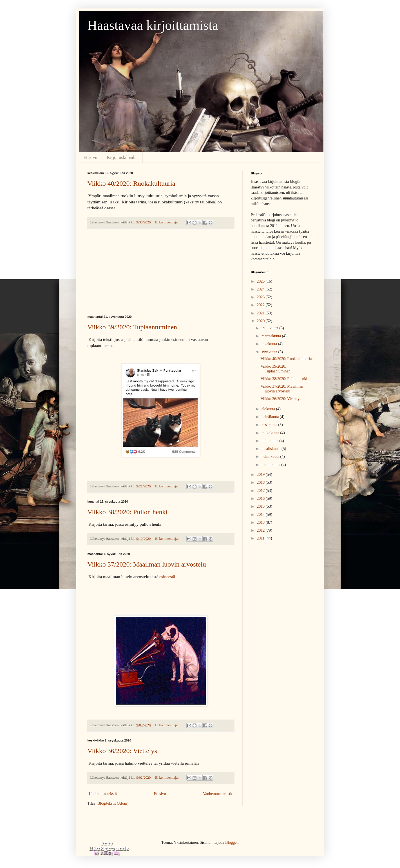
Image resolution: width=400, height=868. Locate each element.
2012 (261, 530)
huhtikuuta (270, 441)
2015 (261, 506)
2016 (261, 499)
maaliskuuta (271, 449)
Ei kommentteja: (167, 222)
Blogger (231, 843)
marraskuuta (272, 336)
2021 (261, 313)
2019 (261, 475)
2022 (261, 305)
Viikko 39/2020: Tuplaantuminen (132, 327)
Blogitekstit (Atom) (113, 803)
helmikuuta (271, 457)
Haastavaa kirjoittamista (153, 25)
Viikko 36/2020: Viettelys (122, 751)
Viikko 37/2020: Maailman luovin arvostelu (147, 564)
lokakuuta (270, 344)
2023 (261, 297)
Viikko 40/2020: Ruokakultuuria (131, 183)
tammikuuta (271, 465)
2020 (261, 321)
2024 (261, 289)
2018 (261, 482)
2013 (261, 522)
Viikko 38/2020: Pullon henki (128, 512)
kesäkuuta (270, 425)
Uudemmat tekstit (103, 794)
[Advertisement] (161, 272)
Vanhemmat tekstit (218, 794)
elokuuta (269, 409)
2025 (261, 281)
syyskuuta (270, 352)
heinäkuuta (271, 417)
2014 (261, 515)
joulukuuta (270, 328)
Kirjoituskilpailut (122, 157)
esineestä (167, 577)
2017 (261, 491)
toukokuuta (271, 433)
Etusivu (90, 157)
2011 (261, 538)
